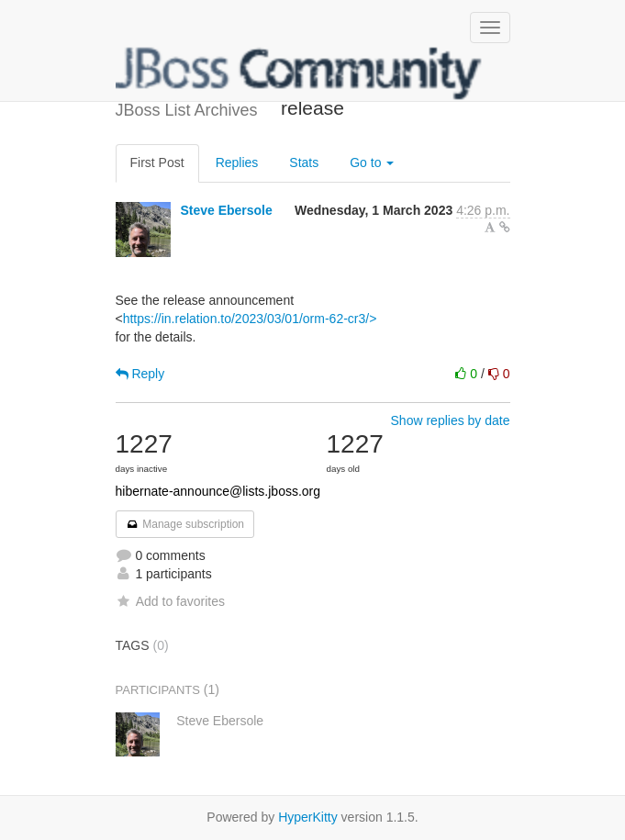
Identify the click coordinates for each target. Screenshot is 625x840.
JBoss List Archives (299, 73)
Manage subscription (185, 524)
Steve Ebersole (226, 210)
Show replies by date (451, 420)
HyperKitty (308, 817)
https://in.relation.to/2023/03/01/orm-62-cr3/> (250, 319)
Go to (372, 162)
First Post (157, 162)
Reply (140, 374)
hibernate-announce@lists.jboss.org (218, 491)
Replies (237, 162)
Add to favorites (170, 601)
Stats (304, 162)
